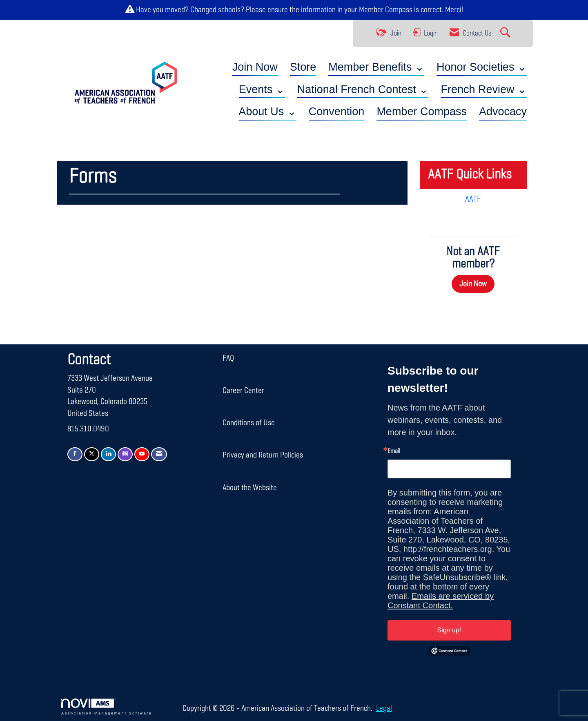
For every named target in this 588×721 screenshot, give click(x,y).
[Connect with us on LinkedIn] (108, 454)
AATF (473, 199)
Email (394, 451)
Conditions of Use (249, 423)
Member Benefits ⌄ (376, 67)
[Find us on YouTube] (142, 454)
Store (303, 67)
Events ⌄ (262, 89)
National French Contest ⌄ (363, 89)
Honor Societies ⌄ (482, 67)
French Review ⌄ (484, 89)
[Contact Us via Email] (159, 454)
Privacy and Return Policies (263, 455)
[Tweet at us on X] (92, 454)
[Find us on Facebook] (75, 454)
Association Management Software (107, 707)
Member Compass (386, 10)
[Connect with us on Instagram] (125, 454)
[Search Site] (506, 33)
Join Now (255, 67)
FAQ (228, 358)
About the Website (250, 488)
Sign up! (449, 630)
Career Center (243, 391)
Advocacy (503, 112)
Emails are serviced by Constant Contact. (441, 601)
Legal (384, 708)
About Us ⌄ (267, 112)
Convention (337, 112)
